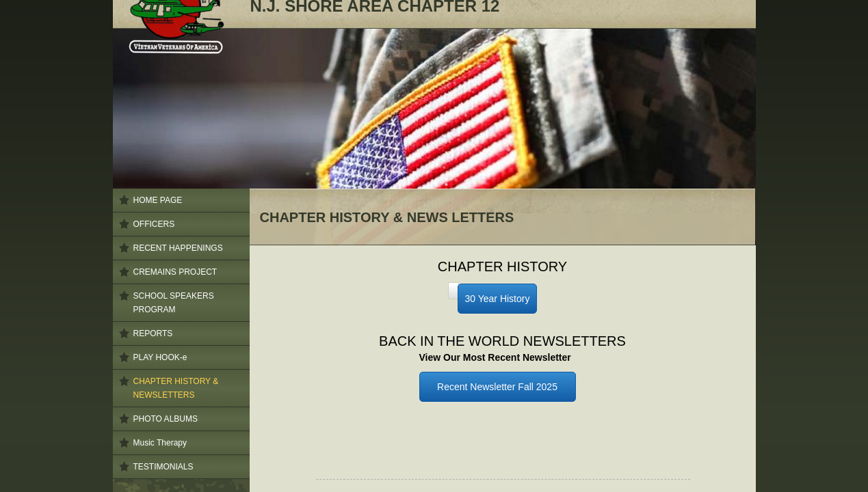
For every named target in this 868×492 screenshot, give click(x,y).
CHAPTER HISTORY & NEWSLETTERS (176, 388)
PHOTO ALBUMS (166, 419)
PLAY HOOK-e (160, 357)
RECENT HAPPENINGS (178, 248)
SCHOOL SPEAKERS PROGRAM (174, 303)
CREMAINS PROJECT (175, 272)
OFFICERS (154, 224)
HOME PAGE (158, 200)
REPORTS (153, 333)
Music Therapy (160, 443)
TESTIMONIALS (163, 467)
